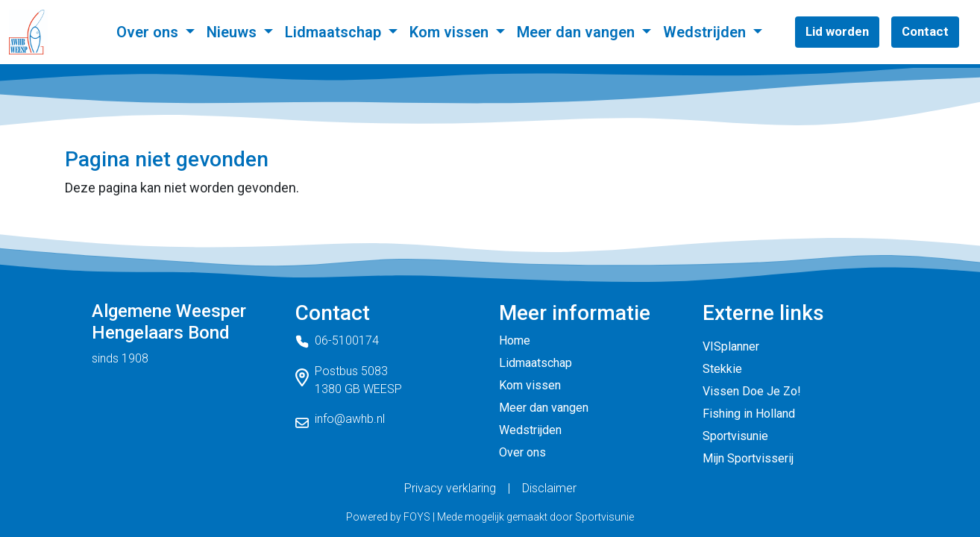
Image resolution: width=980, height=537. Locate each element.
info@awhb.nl (350, 419)
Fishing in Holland (749, 414)
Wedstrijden (706, 32)
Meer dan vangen (578, 32)
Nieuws (233, 32)
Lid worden (837, 31)
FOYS (417, 517)
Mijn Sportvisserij (748, 458)
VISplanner (731, 346)
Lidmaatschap (335, 32)
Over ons (149, 32)
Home (515, 340)
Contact (925, 31)
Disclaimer (549, 488)
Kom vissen (451, 32)
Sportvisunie (735, 436)
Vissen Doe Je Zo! (752, 391)
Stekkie (722, 369)
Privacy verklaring (450, 488)
